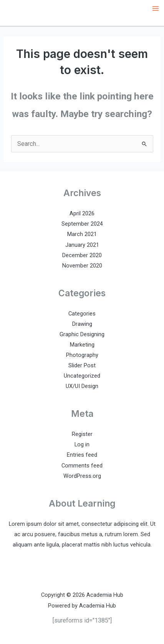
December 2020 (82, 255)
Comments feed (82, 466)
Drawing (82, 324)
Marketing (82, 345)
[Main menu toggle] (155, 9)
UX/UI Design (82, 386)
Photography (82, 355)
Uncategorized (82, 376)
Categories (82, 314)
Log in (82, 444)
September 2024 (82, 224)
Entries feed (82, 455)
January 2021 (82, 245)
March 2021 (82, 234)
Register (82, 434)
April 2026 (82, 213)
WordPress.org (82, 476)
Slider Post (82, 365)
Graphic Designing (82, 334)
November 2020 (82, 266)
